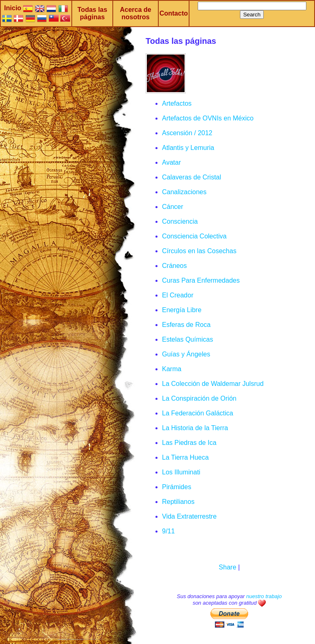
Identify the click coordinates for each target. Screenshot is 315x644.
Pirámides (177, 487)
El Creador (178, 295)
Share (227, 567)
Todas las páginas (92, 13)
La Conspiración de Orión (199, 398)
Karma (172, 369)
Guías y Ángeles (186, 354)
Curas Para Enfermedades (201, 280)
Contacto (174, 13)
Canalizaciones (184, 192)
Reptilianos (178, 502)
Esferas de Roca (186, 325)
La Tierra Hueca (185, 457)
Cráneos (174, 266)
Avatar (171, 162)
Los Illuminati (181, 472)
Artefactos (177, 103)
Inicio (13, 8)
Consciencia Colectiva (194, 236)
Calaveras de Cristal (192, 177)
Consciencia (180, 221)
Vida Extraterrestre (189, 516)
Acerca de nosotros (136, 13)
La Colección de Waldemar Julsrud (213, 384)
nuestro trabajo (264, 596)
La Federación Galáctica (197, 413)
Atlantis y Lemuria (188, 148)
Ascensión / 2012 (187, 133)
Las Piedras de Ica (189, 443)
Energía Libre (182, 310)
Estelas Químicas (187, 339)
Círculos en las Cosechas (199, 251)
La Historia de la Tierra (195, 428)
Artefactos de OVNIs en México (208, 118)
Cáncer (173, 207)
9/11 (168, 531)
